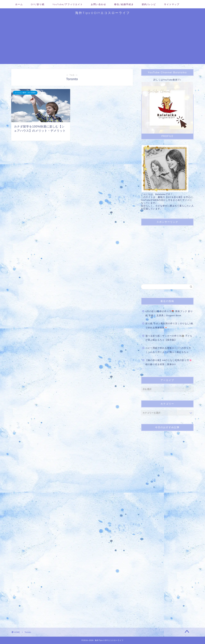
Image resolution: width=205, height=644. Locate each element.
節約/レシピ (149, 4)
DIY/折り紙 (38, 4)
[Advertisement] (102, 42)
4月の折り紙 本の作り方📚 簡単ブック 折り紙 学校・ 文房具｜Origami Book (169, 313)
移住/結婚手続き (124, 4)
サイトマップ (172, 4)
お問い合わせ (98, 4)
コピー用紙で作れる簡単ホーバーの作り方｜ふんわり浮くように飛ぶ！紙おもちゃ (168, 350)
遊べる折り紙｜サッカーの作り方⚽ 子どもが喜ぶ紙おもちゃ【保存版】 (169, 338)
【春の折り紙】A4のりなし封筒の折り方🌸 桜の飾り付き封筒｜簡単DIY (169, 362)
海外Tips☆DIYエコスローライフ (102, 13)
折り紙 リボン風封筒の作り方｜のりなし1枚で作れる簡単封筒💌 (169, 326)
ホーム (19, 4)
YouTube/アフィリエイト (68, 4)
